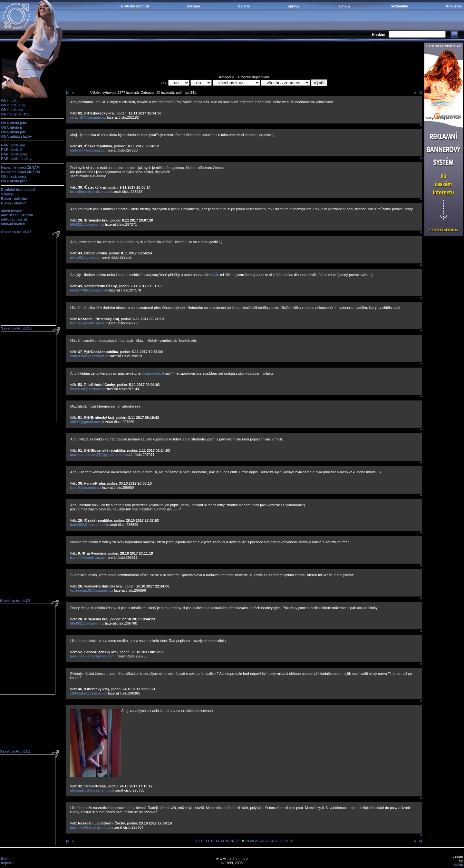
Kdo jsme (454, 6)
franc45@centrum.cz (87, 323)
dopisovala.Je (153, 373)
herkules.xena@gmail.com (92, 656)
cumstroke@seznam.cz (89, 356)
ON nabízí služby (15, 114)
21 (257, 841)
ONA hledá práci (15, 181)
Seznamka (400, 6)
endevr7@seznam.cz (87, 150)
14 (222, 841)
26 (281, 841)
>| (420, 93)
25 (276, 841)
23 (266, 841)
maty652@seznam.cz (88, 525)
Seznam (193, 6)
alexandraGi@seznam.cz (91, 790)
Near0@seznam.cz (85, 488)
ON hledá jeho (13, 105)
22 (262, 841)
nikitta (458, 865)
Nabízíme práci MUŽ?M (20, 172)
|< (68, 93)
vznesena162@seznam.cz (92, 590)
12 (212, 841)
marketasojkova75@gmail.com (96, 455)
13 (217, 841)
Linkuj (344, 6)
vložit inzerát (12, 211)
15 (227, 841)
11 (208, 841)
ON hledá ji (10, 101)
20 (252, 841)
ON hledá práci (14, 176)
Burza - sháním (14, 203)
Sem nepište (7, 861)
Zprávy (294, 6)
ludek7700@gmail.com (89, 290)
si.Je (215, 275)
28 (291, 841)
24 (272, 841)
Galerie (244, 6)
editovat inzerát (14, 219)
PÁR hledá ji (11, 150)
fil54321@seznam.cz (87, 224)
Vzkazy (7, 194)
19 (247, 841)
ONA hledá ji (11, 127)
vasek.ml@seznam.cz (88, 389)
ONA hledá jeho (14, 123)
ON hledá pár (12, 110)
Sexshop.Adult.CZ (16, 232)
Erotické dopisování (18, 190)
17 (237, 841)
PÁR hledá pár (13, 145)
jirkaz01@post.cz (84, 257)
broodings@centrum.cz (90, 192)
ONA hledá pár (13, 132)
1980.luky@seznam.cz (88, 693)
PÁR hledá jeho (14, 154)
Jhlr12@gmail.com (86, 422)
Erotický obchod (135, 6)
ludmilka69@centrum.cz (90, 827)
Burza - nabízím (14, 199)
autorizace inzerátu (17, 215)
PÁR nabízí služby (16, 159)
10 (202, 841)
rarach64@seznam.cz (88, 117)
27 (286, 841)
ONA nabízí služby (16, 136)
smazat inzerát (13, 223)
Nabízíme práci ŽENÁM (20, 167)
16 (232, 841)
